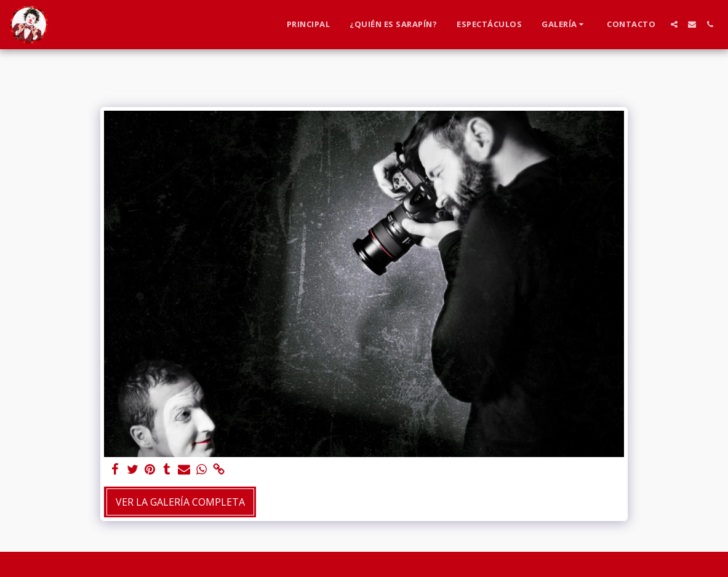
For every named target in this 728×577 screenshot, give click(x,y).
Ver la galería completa (180, 502)
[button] (564, 25)
